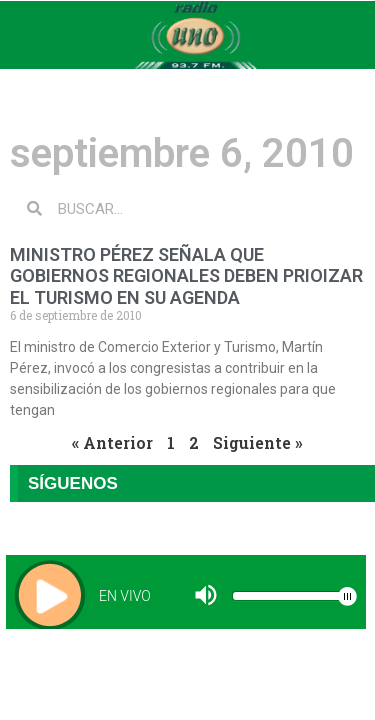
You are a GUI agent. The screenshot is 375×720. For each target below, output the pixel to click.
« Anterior (112, 442)
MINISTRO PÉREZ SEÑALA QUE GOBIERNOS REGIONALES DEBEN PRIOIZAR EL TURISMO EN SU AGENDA (186, 276)
